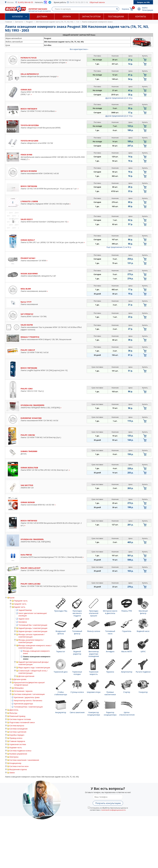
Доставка (42, 17)
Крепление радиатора (23, 704)
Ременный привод (17, 716)
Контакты (141, 17)
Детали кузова (20, 679)
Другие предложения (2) (119, 98)
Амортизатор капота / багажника (28, 700)
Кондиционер (15, 763)
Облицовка (19, 688)
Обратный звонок (97, 2)
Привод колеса (16, 738)
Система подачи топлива (20, 719)
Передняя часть (21, 601)
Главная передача (17, 741)
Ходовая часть (16, 747)
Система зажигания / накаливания (24, 760)
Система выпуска (17, 726)
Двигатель (14, 710)
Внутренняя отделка (18, 769)
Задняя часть (20, 607)
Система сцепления (18, 732)
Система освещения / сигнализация (29, 694)
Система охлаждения (18, 729)
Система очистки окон (19, 766)
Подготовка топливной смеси (22, 722)
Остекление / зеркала (23, 691)
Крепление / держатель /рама (27, 697)
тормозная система (18, 744)
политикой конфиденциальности (113, 810)
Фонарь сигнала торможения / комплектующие (32, 636)
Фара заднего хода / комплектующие (34, 668)
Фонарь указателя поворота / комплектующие (31, 641)
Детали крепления (26, 676)
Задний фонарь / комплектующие (33, 628)
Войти (145, 8)
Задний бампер (25, 610)
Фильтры (13, 713)
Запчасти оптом (91, 17)
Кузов (12, 598)
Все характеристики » (79, 49)
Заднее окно (24, 619)
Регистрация (148, 10)
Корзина (125, 9)
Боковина (23, 622)
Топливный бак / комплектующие (33, 625)
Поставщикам (116, 17)
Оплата (67, 17)
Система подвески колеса (20, 751)
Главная (8, 22)
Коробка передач (17, 735)
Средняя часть (20, 604)
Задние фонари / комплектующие (33, 631)
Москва (10, 2)
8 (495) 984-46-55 (26, 2)
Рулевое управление (18, 754)
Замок (12, 773)
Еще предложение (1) (119, 247)
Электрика (14, 757)
